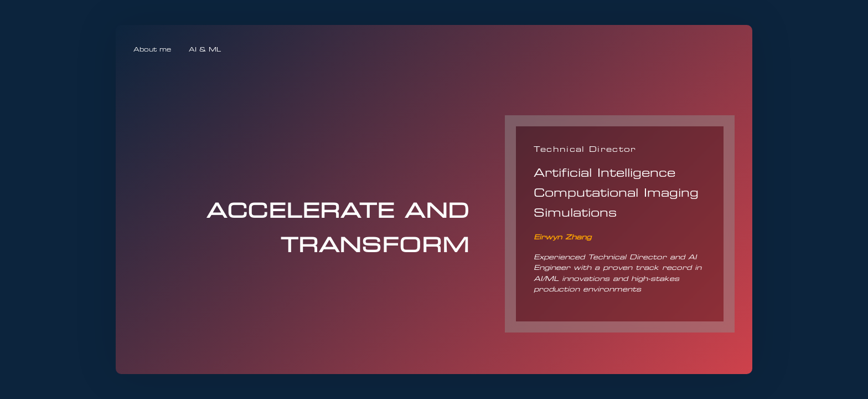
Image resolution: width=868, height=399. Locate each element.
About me (152, 49)
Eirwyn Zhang (562, 237)
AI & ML (205, 49)
